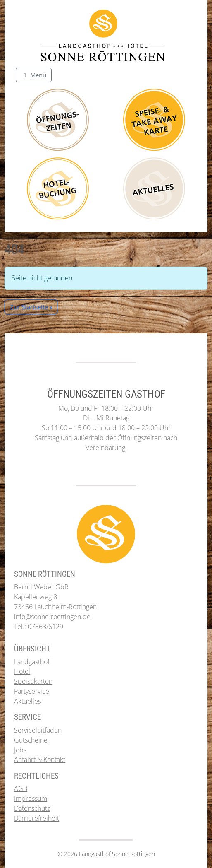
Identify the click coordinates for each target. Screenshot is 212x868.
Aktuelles (27, 701)
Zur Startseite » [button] (31, 307)
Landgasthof (32, 662)
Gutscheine (31, 740)
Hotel (22, 671)
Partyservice (32, 691)
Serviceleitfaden (38, 730)
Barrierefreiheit (37, 818)
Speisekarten (33, 681)
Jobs (20, 750)
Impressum (31, 798)
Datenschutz (32, 808)
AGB (21, 788)
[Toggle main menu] (34, 75)
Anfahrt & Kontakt (40, 759)
